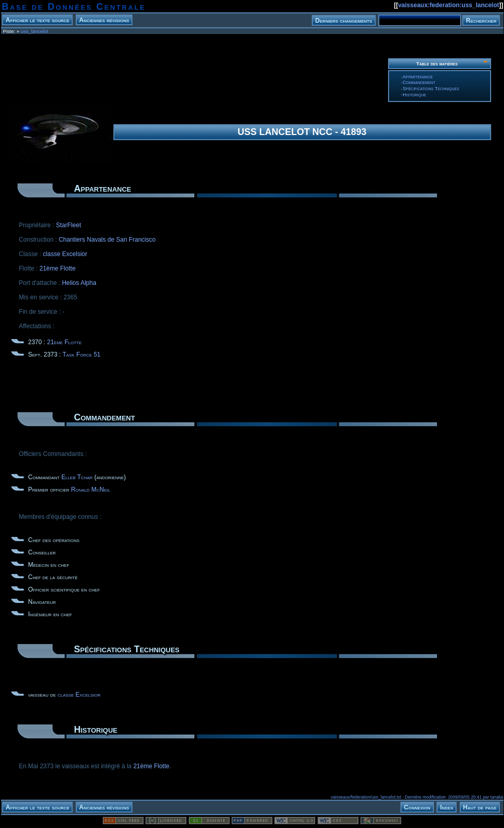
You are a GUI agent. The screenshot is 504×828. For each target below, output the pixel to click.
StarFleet (69, 225)
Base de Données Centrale (74, 7)
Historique (414, 95)
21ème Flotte (58, 268)
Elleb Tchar (77, 477)
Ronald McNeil (91, 489)
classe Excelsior (65, 254)
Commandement (419, 82)
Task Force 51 (81, 354)
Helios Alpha (79, 283)
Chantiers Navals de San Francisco (107, 240)
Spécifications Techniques (431, 88)
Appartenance (417, 77)
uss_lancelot (34, 31)
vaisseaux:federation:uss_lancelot (448, 5)
